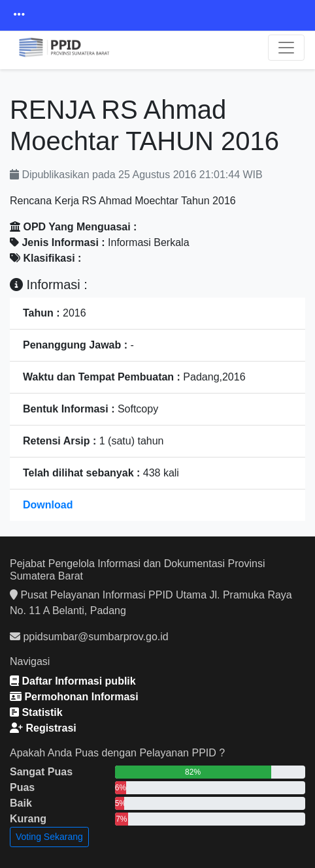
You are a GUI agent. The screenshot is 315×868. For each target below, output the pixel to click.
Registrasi (43, 728)
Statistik (36, 712)
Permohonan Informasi (74, 697)
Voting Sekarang (49, 837)
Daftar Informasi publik (73, 681)
